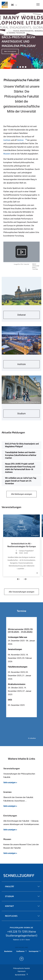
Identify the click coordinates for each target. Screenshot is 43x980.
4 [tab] (26, 67)
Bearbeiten (8, 951)
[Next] (40, 66)
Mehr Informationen (10, 51)
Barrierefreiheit (21, 975)
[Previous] (35, 66)
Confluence (22, 951)
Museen (7, 154)
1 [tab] (18, 67)
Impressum (22, 971)
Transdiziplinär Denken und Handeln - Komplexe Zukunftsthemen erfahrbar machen (21, 455)
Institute (7, 140)
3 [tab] (23, 67)
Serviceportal (35, 951)
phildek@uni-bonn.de (21, 928)
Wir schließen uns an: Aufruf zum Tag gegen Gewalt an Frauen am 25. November (21, 481)
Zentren (22, 140)
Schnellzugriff (19, 875)
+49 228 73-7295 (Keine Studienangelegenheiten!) (21, 933)
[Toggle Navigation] (38, 5)
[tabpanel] (21, 39)
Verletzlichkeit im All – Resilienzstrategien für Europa (22, 545)
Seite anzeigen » (10, 782)
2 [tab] (20, 67)
